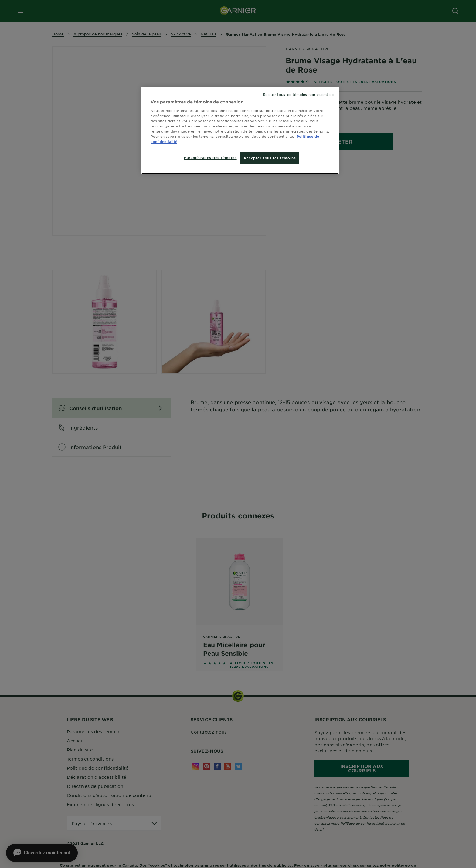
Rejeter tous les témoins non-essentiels (299, 94)
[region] (240, 130)
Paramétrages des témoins (210, 157)
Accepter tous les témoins (270, 158)
